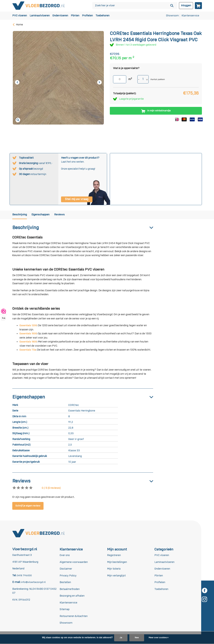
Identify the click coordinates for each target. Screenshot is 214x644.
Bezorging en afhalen (72, 596)
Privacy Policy (68, 576)
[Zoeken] (135, 6)
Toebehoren (102, 16)
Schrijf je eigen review (29, 506)
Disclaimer (66, 569)
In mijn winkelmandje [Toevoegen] (156, 111)
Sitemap (65, 610)
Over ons (65, 556)
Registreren (114, 556)
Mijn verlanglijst (116, 576)
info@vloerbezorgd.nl (33, 582)
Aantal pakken (158, 79)
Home (18, 25)
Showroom (172, 16)
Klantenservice (190, 16)
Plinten (75, 16)
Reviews (67, 215)
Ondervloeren (60, 16)
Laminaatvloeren (40, 16)
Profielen (87, 16)
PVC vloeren (20, 16)
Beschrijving (20, 215)
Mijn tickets (114, 569)
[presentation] (17, 82)
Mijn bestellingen (117, 562)
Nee (137, 638)
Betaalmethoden (70, 589)
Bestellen (65, 583)
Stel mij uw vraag (77, 199)
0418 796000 (25, 576)
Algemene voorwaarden (74, 562)
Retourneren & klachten (74, 617)
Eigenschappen (45, 215)
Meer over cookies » (158, 638)
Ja (121, 638)
